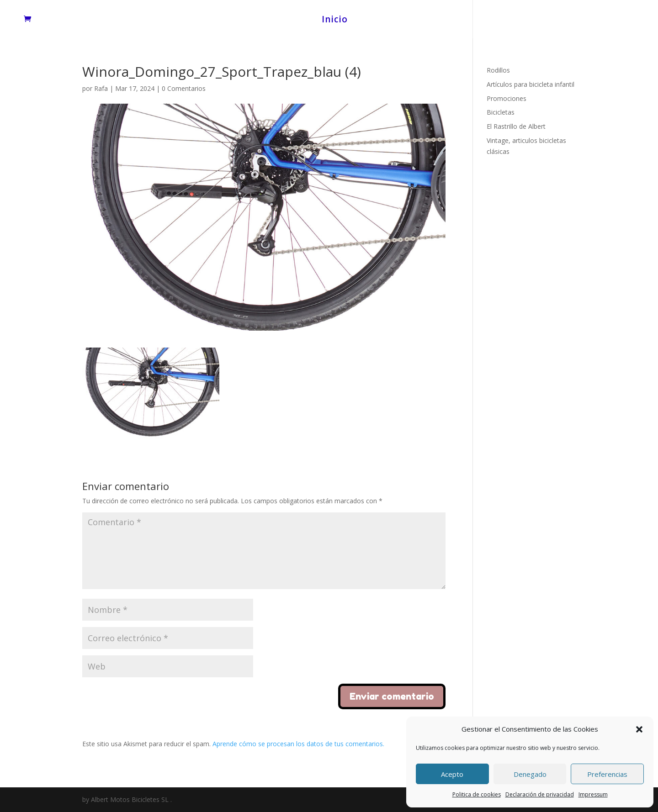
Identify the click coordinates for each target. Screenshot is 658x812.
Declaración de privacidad (540, 794)
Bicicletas (501, 112)
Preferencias (607, 774)
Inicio (335, 21)
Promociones (507, 98)
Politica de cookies (477, 794)
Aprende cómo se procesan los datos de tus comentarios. (298, 744)
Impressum (593, 794)
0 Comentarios (184, 88)
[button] (639, 729)
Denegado (530, 774)
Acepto (452, 774)
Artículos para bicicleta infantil (531, 84)
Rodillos (498, 70)
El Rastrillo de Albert (516, 126)
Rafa (101, 88)
